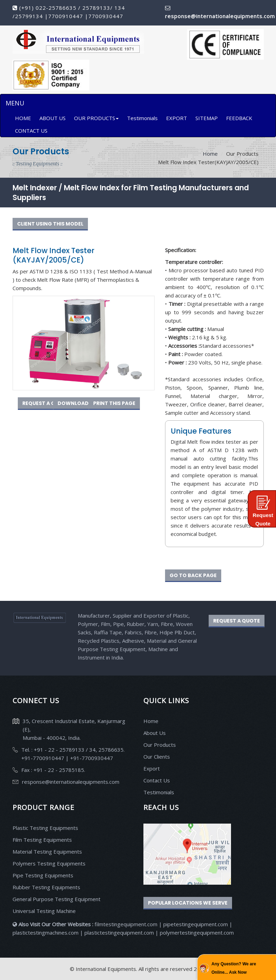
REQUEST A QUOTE (46, 403)
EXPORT (177, 118)
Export (152, 768)
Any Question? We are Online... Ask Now (234, 968)
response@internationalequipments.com (71, 782)
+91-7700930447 (91, 758)
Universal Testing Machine (44, 911)
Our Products (160, 745)
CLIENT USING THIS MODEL (50, 224)
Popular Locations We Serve (188, 903)
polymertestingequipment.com (197, 933)
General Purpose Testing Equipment (57, 899)
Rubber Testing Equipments (46, 887)
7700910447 (66, 16)
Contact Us (157, 780)
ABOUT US (53, 118)
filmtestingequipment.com (126, 924)
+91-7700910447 (43, 758)
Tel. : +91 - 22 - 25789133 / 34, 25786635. (73, 750)
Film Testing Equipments (42, 840)
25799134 (30, 16)
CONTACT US (31, 131)
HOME (23, 118)
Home (210, 154)
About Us (155, 733)
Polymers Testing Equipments (49, 863)
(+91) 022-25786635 (48, 8)
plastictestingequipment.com (120, 933)
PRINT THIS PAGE (114, 403)
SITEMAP (207, 118)
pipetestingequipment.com (196, 924)
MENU (15, 103)
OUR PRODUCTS (96, 118)
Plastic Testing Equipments (45, 828)
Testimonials (142, 118)
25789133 (96, 8)
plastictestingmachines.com (46, 933)
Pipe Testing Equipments (43, 875)
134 (119, 8)
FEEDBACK (239, 118)
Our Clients (157, 757)
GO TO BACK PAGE (193, 575)
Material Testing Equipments (47, 852)
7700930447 (106, 16)
